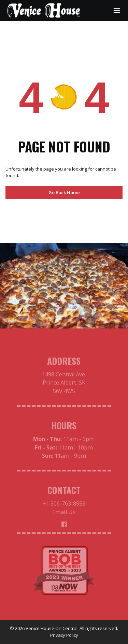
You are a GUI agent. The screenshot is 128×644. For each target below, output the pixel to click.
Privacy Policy (64, 635)
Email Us (64, 513)
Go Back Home (64, 192)
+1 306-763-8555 (64, 505)
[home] (44, 10)
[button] (117, 10)
